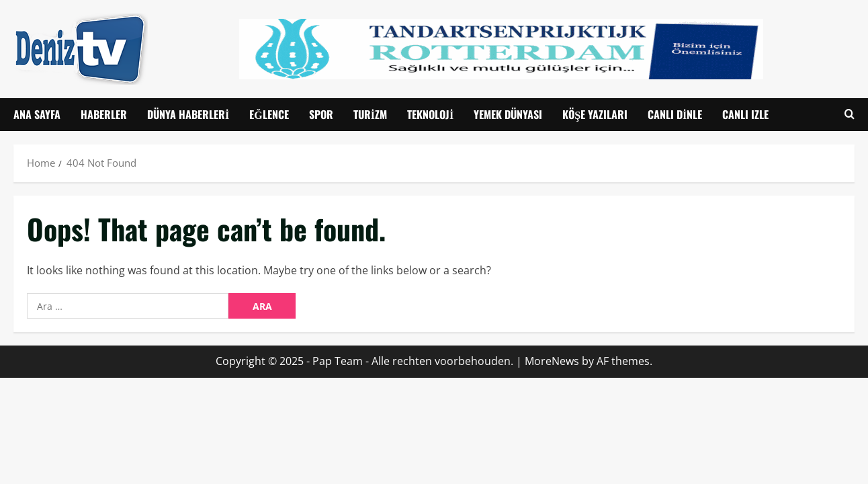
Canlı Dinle (675, 114)
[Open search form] (850, 115)
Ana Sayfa (37, 114)
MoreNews (552, 361)
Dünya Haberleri (188, 114)
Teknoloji (430, 114)
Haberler (104, 114)
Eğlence (269, 114)
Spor (321, 114)
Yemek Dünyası (508, 114)
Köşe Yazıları (595, 114)
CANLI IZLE (745, 114)
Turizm (370, 114)
